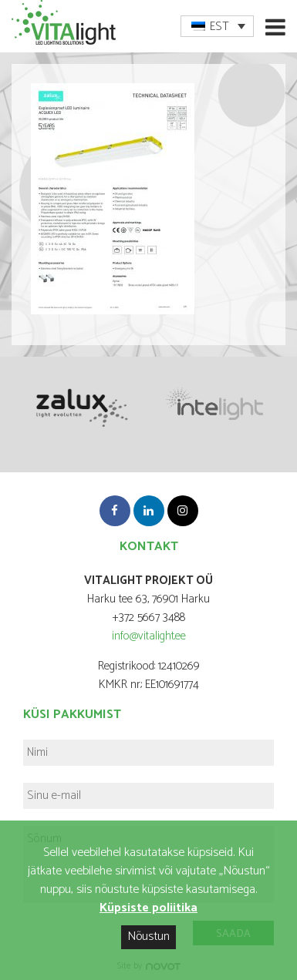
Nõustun (148, 936)
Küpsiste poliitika (148, 908)
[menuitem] (217, 26)
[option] (80, 406)
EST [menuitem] (219, 27)
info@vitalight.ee (149, 636)
